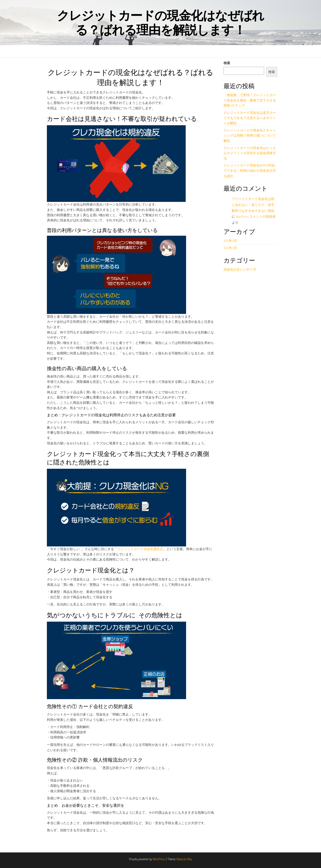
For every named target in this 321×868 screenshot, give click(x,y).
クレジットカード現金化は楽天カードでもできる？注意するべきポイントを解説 (250, 118)
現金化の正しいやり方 (240, 269)
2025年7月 (230, 248)
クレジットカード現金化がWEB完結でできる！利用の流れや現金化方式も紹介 (250, 171)
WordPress (159, 859)
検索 (227, 63)
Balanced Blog (184, 859)
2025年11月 (230, 241)
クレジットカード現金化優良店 (140, 549)
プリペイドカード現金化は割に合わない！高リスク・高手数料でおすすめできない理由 (253, 205)
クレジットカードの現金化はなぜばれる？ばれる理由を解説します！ (161, 23)
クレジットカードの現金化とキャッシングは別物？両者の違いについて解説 (250, 135)
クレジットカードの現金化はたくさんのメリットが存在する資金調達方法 (250, 153)
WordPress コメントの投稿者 (256, 217)
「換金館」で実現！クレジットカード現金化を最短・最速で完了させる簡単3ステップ (250, 100)
